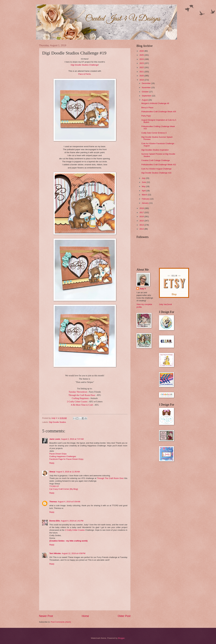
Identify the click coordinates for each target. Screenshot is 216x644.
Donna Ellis (55, 521)
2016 (142, 216)
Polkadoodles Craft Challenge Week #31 (159, 165)
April (144, 191)
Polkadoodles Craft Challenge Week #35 (159, 112)
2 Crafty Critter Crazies (77, 402)
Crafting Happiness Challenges (63, 456)
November (146, 87)
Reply (52, 463)
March (145, 195)
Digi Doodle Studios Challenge (84, 65)
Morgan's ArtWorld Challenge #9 (155, 103)
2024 (142, 59)
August (145, 100)
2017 (142, 212)
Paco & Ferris (84, 74)
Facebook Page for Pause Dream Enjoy (66, 459)
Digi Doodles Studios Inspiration (155, 150)
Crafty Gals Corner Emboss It (154, 133)
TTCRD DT (54, 486)
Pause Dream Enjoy (58, 454)
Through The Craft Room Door (110, 478)
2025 (142, 55)
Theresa (53, 502)
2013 (142, 229)
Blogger (121, 638)
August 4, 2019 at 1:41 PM (72, 521)
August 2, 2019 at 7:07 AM (72, 439)
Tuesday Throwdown (78, 392)
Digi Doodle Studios (57, 422)
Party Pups (146, 116)
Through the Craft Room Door (82, 395)
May (144, 186)
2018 (142, 208)
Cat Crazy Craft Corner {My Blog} (64, 489)
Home (85, 616)
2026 (142, 51)
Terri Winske (55, 553)
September (147, 96)
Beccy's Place (147, 108)
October (145, 92)
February (146, 199)
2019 (142, 80)
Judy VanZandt (165, 304)
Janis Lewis (55, 439)
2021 (142, 72)
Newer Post (46, 616)
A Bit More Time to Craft (82, 405)
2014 (142, 225)
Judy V (143, 289)
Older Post (124, 616)
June (144, 182)
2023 (142, 63)
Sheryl (52, 472)
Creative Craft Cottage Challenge (156, 160)
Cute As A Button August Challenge (156, 169)
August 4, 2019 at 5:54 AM (69, 502)
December (146, 83)
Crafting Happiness (81, 398)
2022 (142, 67)
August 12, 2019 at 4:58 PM (73, 553)
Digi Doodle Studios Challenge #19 (156, 173)
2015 (142, 221)
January (145, 203)
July (144, 178)
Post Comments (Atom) (61, 622)
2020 (142, 76)
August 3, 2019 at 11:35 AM (68, 472)
